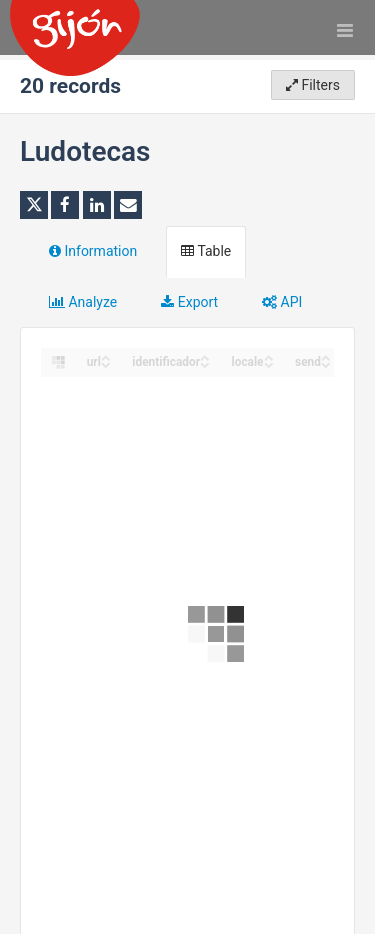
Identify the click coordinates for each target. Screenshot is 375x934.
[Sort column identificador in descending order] (205, 363)
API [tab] (282, 302)
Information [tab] (93, 251)
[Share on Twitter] (34, 205)
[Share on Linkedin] (97, 205)
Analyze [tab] (83, 302)
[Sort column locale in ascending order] (269, 356)
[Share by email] (128, 205)
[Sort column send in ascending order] (326, 356)
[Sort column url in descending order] (106, 363)
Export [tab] (189, 302)
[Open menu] (345, 30)
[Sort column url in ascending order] (106, 356)
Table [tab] (206, 251)
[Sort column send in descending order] (326, 363)
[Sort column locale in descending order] (269, 363)
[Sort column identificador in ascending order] (205, 356)
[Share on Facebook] (65, 205)
